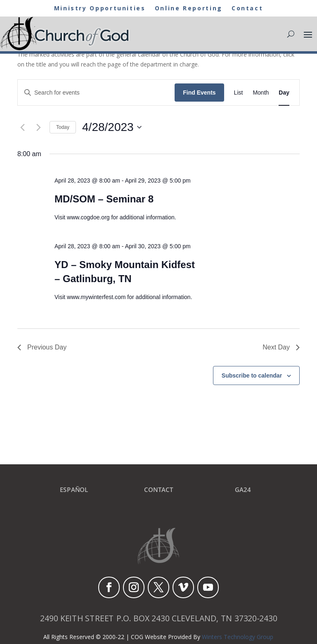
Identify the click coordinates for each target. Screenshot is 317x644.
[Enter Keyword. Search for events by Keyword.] (96, 93)
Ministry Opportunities (98, 9)
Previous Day (42, 347)
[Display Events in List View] (239, 93)
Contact (250, 9)
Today (63, 127)
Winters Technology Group (238, 637)
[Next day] (38, 127)
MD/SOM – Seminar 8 (104, 199)
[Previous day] (22, 127)
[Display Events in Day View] (284, 93)
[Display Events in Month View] (261, 93)
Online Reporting (190, 9)
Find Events (199, 93)
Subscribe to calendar (252, 375)
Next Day (281, 347)
